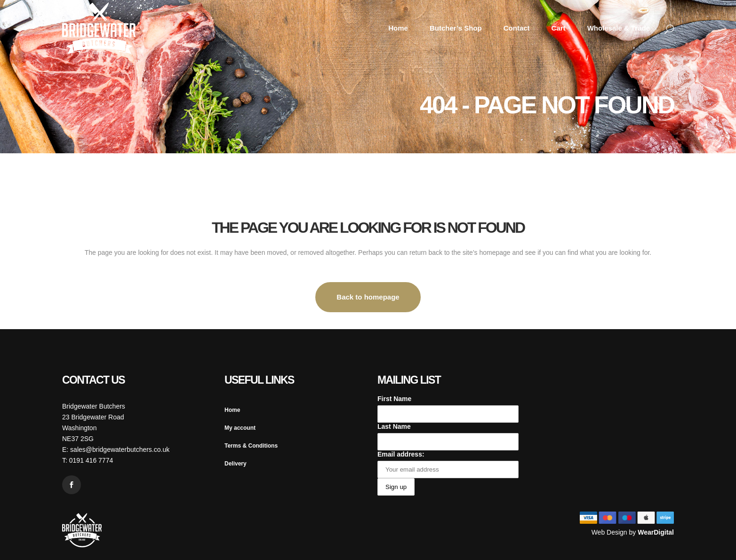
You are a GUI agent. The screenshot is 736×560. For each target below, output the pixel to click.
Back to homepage (368, 297)
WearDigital (656, 532)
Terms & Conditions (251, 446)
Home (232, 410)
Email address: (401, 454)
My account (240, 428)
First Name (394, 399)
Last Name (394, 426)
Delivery (236, 464)
